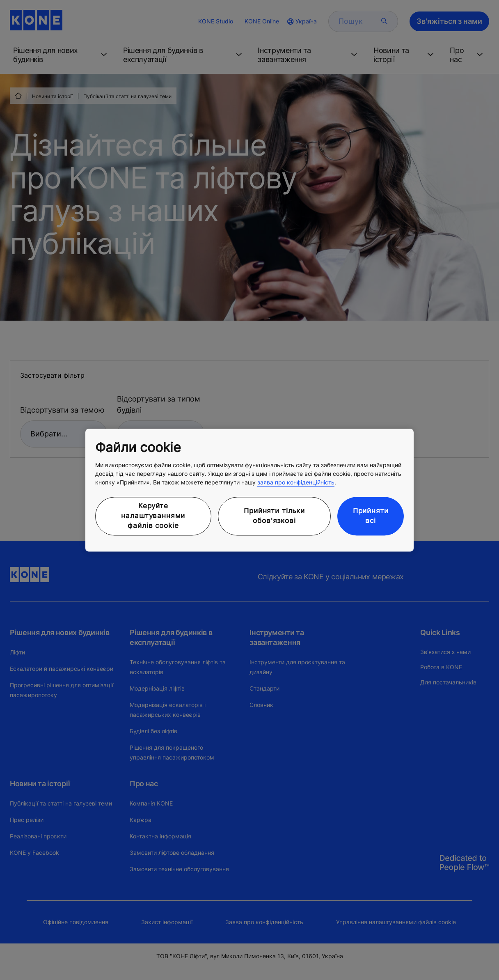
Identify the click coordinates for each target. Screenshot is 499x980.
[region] (249, 490)
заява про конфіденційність (296, 483)
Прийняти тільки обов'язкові (274, 516)
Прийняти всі (371, 516)
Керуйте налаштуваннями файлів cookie (153, 516)
